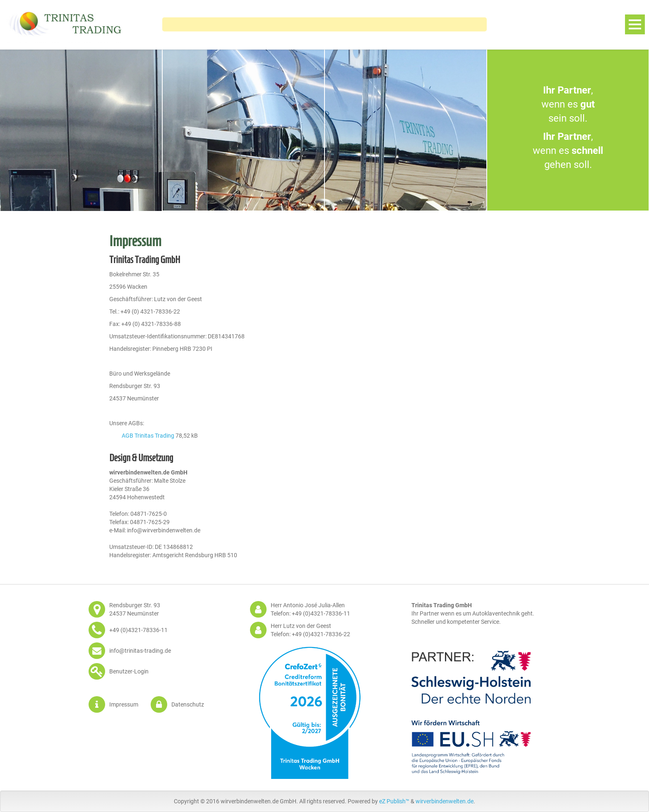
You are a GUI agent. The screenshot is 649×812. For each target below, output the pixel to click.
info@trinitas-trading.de (140, 651)
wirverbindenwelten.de (445, 801)
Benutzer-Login (129, 671)
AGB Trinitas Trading (148, 436)
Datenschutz (188, 704)
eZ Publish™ (394, 801)
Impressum (124, 704)
